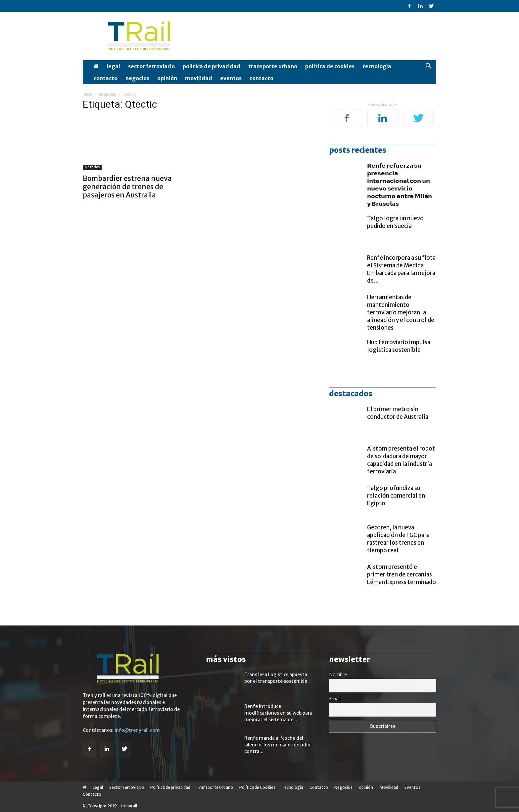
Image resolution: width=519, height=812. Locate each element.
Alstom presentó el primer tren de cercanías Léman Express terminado (401, 574)
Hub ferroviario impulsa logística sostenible (399, 346)
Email (335, 699)
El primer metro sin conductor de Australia (398, 413)
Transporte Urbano (273, 66)
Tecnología (377, 66)
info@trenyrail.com (137, 730)
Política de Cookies (330, 66)
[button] (428, 67)
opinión (167, 78)
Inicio (88, 94)
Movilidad (199, 78)
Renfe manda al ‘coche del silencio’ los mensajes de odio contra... (277, 745)
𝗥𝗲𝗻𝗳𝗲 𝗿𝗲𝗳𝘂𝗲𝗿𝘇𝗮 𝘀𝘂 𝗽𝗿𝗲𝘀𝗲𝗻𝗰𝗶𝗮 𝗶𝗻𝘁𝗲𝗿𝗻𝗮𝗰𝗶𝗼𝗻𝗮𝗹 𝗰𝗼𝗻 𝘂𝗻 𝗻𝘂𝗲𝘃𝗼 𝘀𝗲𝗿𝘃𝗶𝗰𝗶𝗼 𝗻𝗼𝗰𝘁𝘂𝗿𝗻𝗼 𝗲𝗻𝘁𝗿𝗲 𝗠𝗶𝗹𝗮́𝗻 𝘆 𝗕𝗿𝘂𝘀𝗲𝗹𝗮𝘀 (400, 185)
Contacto (106, 78)
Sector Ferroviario (151, 66)
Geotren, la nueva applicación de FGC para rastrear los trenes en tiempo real (398, 539)
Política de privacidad (212, 66)
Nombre (338, 674)
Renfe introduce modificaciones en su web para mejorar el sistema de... (278, 713)
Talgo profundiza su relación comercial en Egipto (396, 496)
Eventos (231, 78)
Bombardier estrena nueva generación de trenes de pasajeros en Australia (127, 187)
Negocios (137, 78)
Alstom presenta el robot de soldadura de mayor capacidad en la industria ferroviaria (401, 460)
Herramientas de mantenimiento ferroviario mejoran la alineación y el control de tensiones (401, 312)
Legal (113, 66)
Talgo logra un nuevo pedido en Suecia (395, 222)
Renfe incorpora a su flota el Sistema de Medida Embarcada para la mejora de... (401, 269)
